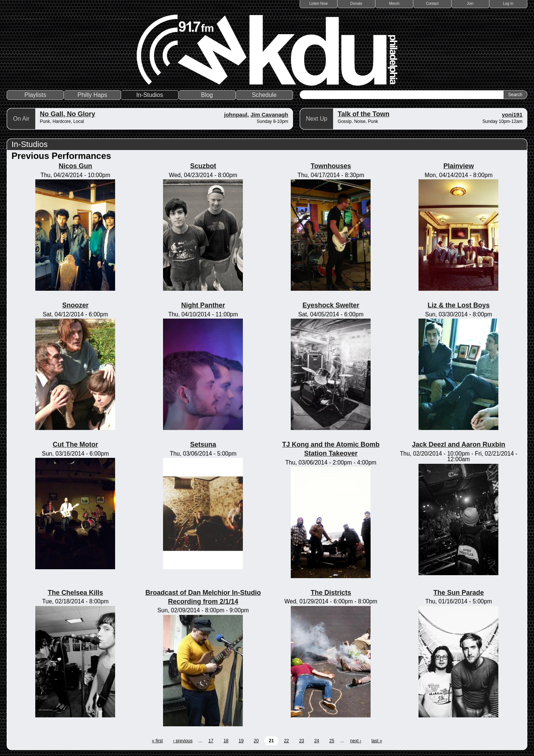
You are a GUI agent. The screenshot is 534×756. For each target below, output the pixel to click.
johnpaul (236, 115)
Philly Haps (92, 95)
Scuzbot (203, 166)
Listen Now (318, 4)
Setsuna (203, 444)
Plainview (459, 166)
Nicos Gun (75, 166)
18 (226, 741)
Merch (394, 4)
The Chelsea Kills (75, 593)
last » (377, 741)
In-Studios (150, 95)
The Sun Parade (459, 593)
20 (256, 741)
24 (317, 741)
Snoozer (75, 305)
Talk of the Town (363, 114)
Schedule (264, 95)
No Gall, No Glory (67, 114)
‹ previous (183, 741)
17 (211, 741)
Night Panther (203, 305)
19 (241, 741)
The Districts (331, 593)
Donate (356, 4)
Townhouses (331, 166)
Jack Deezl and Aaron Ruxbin (458, 444)
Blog (207, 95)
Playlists (35, 95)
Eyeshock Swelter (331, 305)
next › (356, 741)
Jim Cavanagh (269, 115)
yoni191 (512, 115)
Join (470, 4)
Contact (432, 4)
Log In (508, 4)
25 (332, 741)
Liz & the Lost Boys (458, 305)
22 (286, 741)
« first (157, 741)
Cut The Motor (75, 444)
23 (301, 741)
